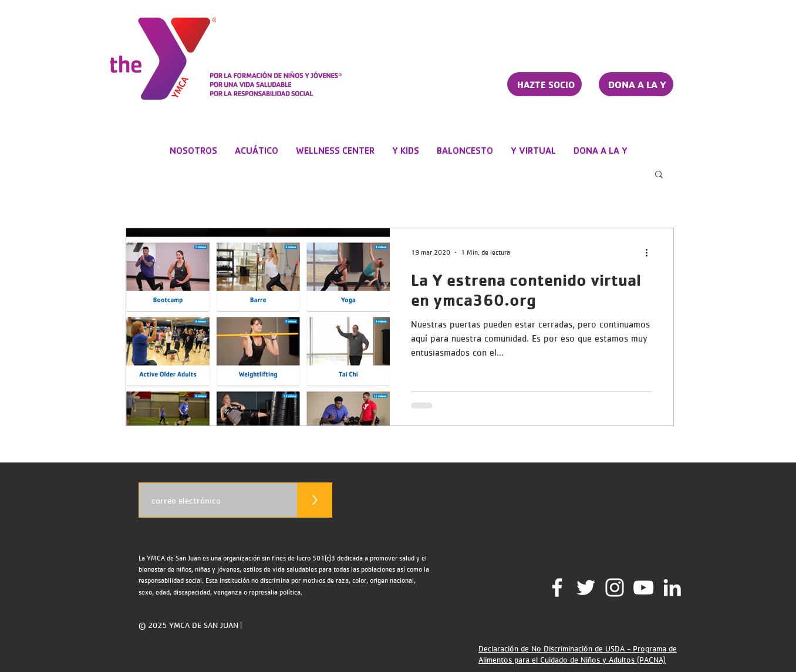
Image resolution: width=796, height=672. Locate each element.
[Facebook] (557, 587)
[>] (315, 500)
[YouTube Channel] (643, 587)
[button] (659, 175)
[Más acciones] (650, 252)
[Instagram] (615, 587)
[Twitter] (586, 587)
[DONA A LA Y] (636, 84)
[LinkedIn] (672, 587)
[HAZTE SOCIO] (544, 84)
